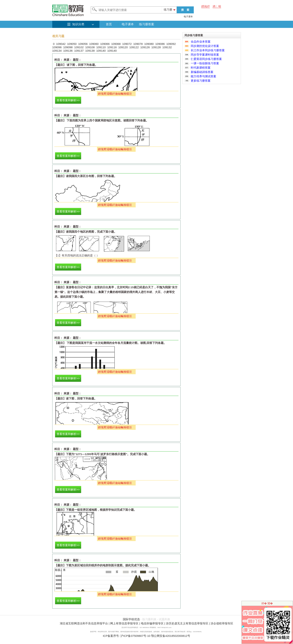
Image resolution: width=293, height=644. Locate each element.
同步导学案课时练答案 (205, 55)
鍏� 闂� (267, 603)
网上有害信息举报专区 (124, 623)
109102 (79, 47)
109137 (79, 51)
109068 (116, 44)
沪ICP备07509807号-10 (135, 636)
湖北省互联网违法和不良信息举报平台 (84, 623)
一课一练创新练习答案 (205, 63)
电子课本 (188, 17)
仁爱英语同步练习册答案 (206, 59)
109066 (105, 44)
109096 (57, 47)
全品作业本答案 (201, 42)
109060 (94, 44)
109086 (160, 44)
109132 (167, 47)
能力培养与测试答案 (203, 76)
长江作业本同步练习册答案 (208, 50)
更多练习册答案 (201, 81)
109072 (127, 44)
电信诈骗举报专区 (152, 623)
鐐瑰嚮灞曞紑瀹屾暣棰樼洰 (115, 94)
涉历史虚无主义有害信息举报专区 (187, 623)
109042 (61, 44)
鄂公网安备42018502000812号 (171, 636)
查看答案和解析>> (68, 100)
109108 (90, 47)
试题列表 (165, 619)
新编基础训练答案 (202, 72)
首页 (109, 24)
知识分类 (78, 24)
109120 (123, 47)
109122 (134, 47)
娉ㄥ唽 (217, 6)
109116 (112, 47)
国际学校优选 (131, 619)
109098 (68, 47)
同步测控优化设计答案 (205, 46)
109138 (90, 51)
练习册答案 (147, 24)
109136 (68, 51)
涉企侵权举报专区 (222, 623)
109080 (149, 44)
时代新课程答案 (201, 68)
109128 (156, 47)
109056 (83, 44)
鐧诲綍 (206, 6)
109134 (57, 51)
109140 (101, 51)
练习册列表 (149, 619)
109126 (145, 47)
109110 (101, 47)
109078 (138, 44)
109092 (171, 44)
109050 (72, 44)
